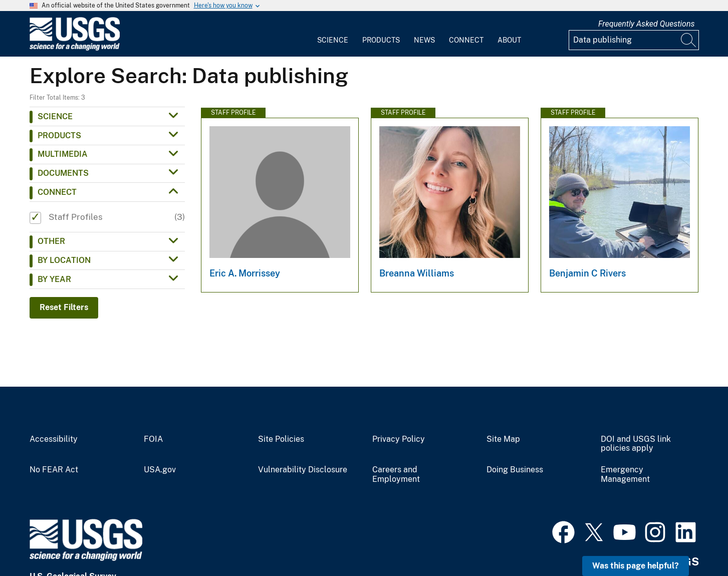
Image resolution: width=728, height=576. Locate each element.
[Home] (75, 48)
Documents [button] (63, 173)
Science (333, 40)
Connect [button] (57, 192)
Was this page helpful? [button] (636, 566)
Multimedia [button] (63, 154)
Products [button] (59, 135)
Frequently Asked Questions (647, 24)
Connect (466, 40)
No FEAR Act (54, 470)
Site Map (503, 439)
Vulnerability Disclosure (303, 470)
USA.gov (160, 470)
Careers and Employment (396, 475)
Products (381, 40)
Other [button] (51, 241)
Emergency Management (625, 475)
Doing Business (515, 470)
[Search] (689, 40)
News (424, 40)
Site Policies (281, 439)
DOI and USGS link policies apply (636, 444)
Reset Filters (64, 307)
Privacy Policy (399, 439)
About (509, 40)
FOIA (153, 439)
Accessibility (54, 439)
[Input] (634, 40)
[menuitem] (333, 34)
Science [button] (55, 116)
